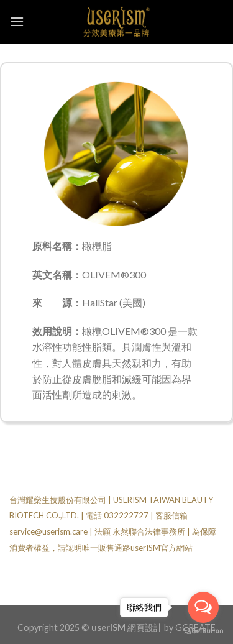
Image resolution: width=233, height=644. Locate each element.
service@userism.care (48, 531)
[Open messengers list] (203, 607)
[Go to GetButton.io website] (203, 631)
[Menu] (17, 21)
